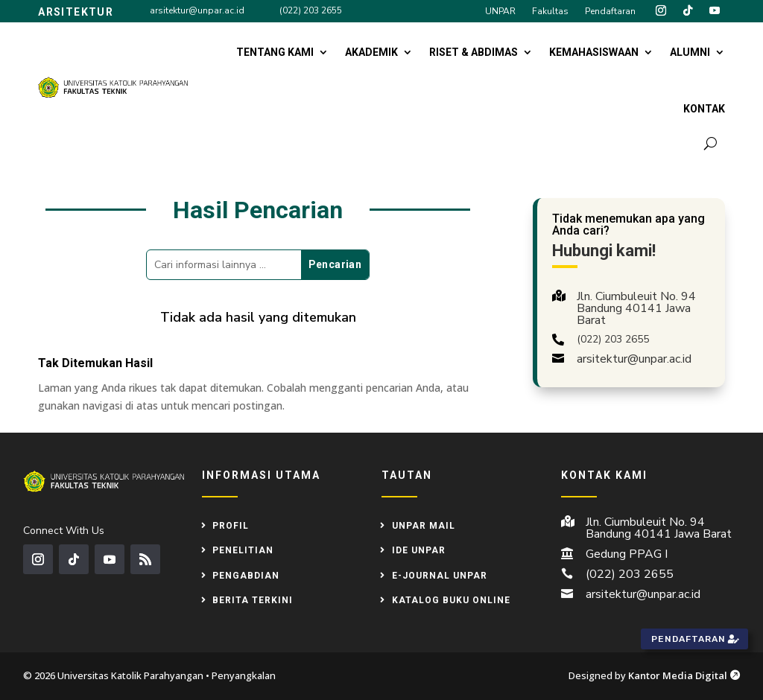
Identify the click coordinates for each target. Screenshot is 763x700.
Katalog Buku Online (451, 600)
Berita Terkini (253, 600)
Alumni (690, 52)
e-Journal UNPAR (440, 576)
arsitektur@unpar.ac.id (197, 10)
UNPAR (500, 12)
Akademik (371, 52)
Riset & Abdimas (474, 52)
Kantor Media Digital (684, 675)
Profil (231, 526)
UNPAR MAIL (424, 526)
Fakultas (550, 12)
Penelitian (243, 550)
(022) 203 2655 (311, 10)
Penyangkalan (244, 675)
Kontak (704, 109)
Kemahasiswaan (594, 52)
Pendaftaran (610, 12)
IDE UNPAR (419, 550)
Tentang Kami (275, 52)
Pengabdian (246, 576)
